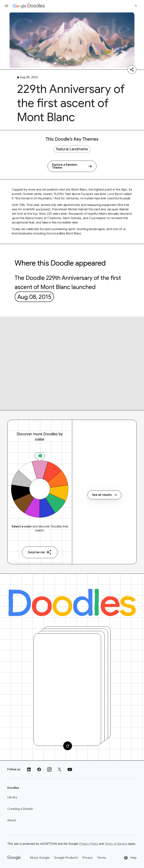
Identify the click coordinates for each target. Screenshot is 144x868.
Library (12, 797)
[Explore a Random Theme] (72, 166)
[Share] (132, 69)
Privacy (88, 858)
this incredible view (65, 223)
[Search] (136, 6)
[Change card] (68, 746)
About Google (40, 858)
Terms (101, 858)
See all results (104, 495)
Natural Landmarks (72, 149)
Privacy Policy (89, 844)
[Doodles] (72, 602)
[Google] (14, 858)
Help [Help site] (130, 858)
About (12, 820)
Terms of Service (116, 844)
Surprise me (40, 552)
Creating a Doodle (20, 809)
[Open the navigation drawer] (7, 6)
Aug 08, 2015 (34, 297)
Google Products (66, 858)
